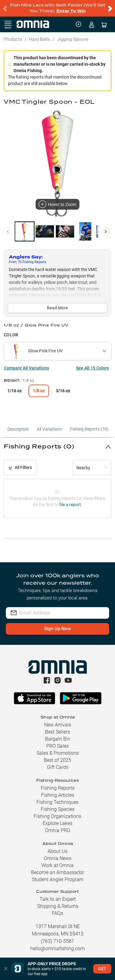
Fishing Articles (58, 795)
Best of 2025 (57, 760)
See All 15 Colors (92, 368)
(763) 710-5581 (57, 941)
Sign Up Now (57, 629)
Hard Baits (40, 39)
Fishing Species (58, 809)
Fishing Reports (58, 788)
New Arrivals (58, 725)
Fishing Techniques (57, 802)
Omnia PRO (58, 830)
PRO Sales (57, 746)
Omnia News (58, 858)
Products (13, 39)
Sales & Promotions (58, 753)
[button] (57, 447)
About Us (57, 851)
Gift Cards (58, 767)
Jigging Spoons (73, 39)
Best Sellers (57, 732)
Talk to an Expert (58, 899)
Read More (57, 308)
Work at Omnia (57, 865)
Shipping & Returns (58, 906)
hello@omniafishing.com (57, 949)
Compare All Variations (27, 368)
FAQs (57, 913)
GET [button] (102, 969)
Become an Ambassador (57, 872)
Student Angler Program (58, 879)
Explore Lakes (57, 823)
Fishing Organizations (57, 816)
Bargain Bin (58, 739)
